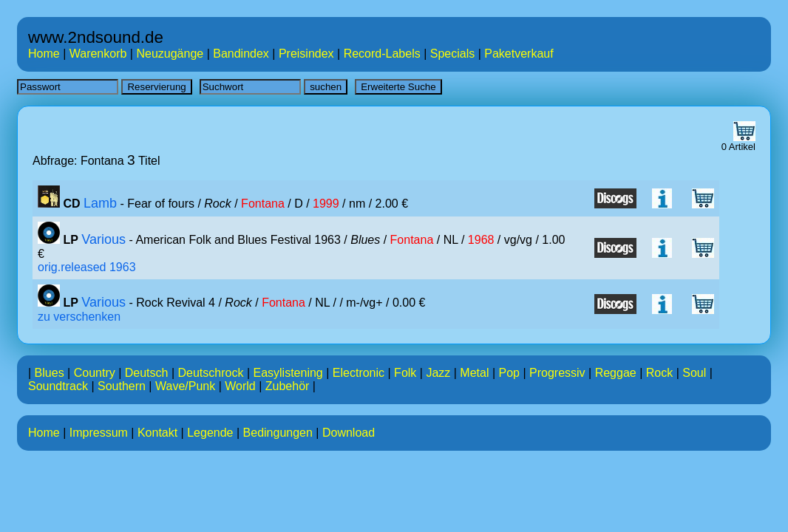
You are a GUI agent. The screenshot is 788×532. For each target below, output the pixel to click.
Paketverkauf (519, 54)
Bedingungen (278, 433)
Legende (210, 433)
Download (349, 433)
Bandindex (241, 54)
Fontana (263, 204)
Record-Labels (382, 54)
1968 (481, 240)
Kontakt (157, 433)
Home (44, 54)
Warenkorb (98, 54)
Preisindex (306, 54)
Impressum (99, 433)
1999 (326, 204)
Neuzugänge (170, 54)
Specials (452, 54)
